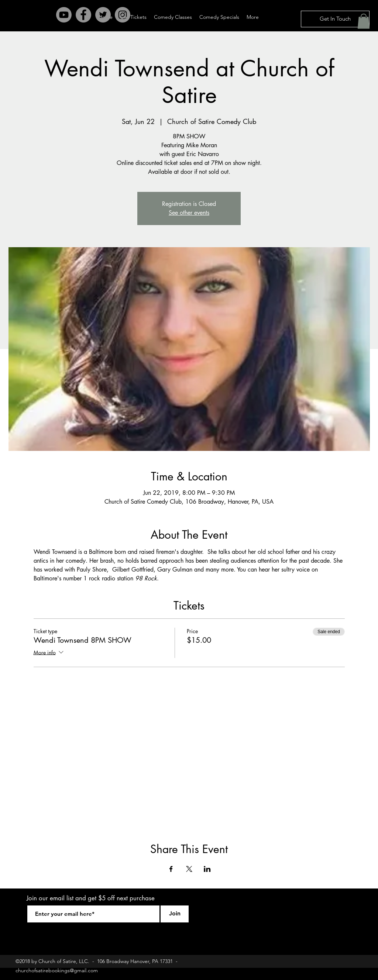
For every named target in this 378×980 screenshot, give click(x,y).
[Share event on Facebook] (171, 869)
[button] (364, 21)
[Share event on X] (189, 869)
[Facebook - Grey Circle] (83, 15)
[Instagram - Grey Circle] (123, 15)
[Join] (175, 914)
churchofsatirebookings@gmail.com (57, 970)
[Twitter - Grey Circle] (103, 15)
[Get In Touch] (335, 19)
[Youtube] (64, 15)
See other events (189, 213)
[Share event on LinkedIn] (207, 869)
